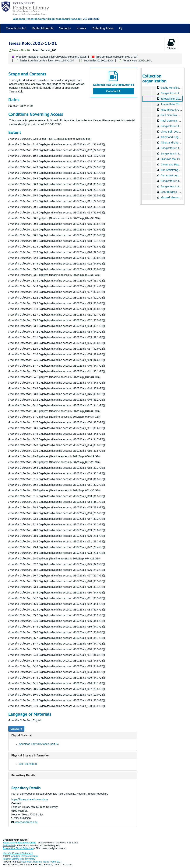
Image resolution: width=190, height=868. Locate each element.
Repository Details (23, 775)
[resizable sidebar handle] (141, 136)
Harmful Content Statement (18, 853)
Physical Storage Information (30, 755)
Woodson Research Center (30, 19)
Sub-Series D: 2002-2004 (98, 61)
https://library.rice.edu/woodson (30, 799)
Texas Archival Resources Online (19, 843)
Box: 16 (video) (28, 764)
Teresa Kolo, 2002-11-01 (175, 99)
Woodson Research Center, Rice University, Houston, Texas (51, 57)
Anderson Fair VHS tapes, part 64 (39, 744)
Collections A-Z (16, 28)
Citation (171, 44)
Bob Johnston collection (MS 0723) (117, 57)
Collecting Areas (103, 28)
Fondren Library (11, 859)
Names (81, 28)
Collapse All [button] (16, 729)
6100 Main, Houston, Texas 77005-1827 (42, 862)
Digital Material (22, 735)
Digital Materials (43, 28)
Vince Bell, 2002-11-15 (174, 132)
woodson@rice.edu (26, 822)
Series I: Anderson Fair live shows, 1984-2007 (47, 61)
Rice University (28, 859)
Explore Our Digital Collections (18, 848)
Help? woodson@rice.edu (64, 19)
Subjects (65, 28)
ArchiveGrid (9, 846)
